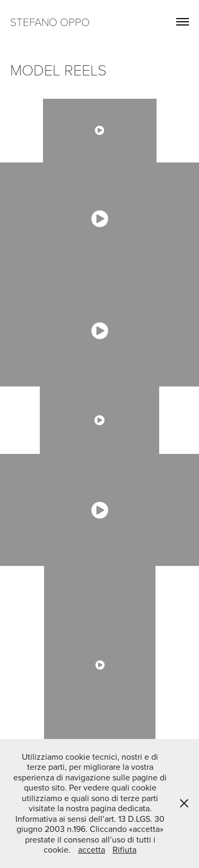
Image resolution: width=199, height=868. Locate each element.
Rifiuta (124, 849)
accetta (92, 849)
